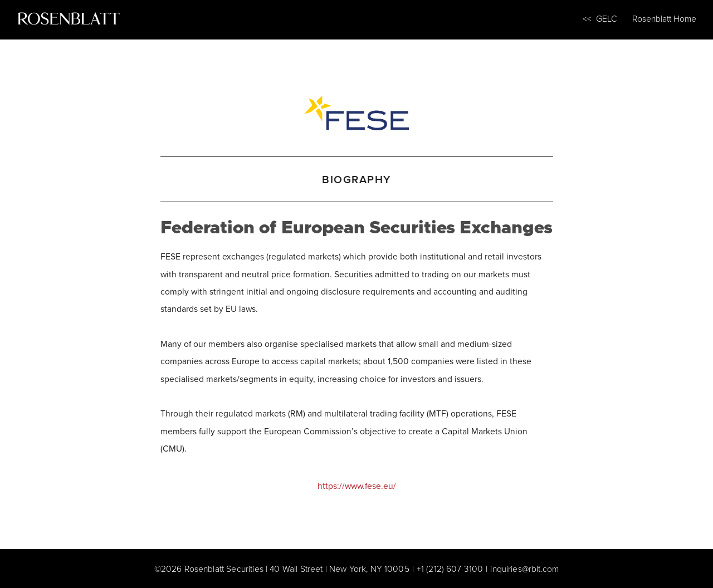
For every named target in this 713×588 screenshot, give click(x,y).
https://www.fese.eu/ (357, 486)
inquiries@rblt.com (524, 569)
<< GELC (600, 18)
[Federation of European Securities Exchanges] (357, 111)
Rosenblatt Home (664, 18)
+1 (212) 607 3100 (450, 569)
